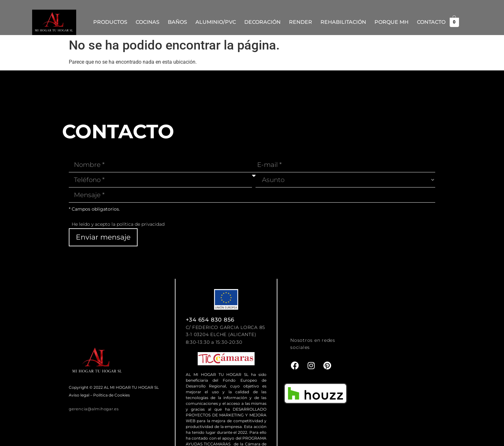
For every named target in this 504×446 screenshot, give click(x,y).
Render (301, 22)
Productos (110, 22)
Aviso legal (79, 395)
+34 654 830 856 (210, 320)
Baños (177, 22)
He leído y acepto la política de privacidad (118, 224)
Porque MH (392, 22)
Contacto (431, 22)
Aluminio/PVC (216, 22)
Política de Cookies (112, 395)
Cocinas (148, 22)
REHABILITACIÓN (343, 22)
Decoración (262, 22)
